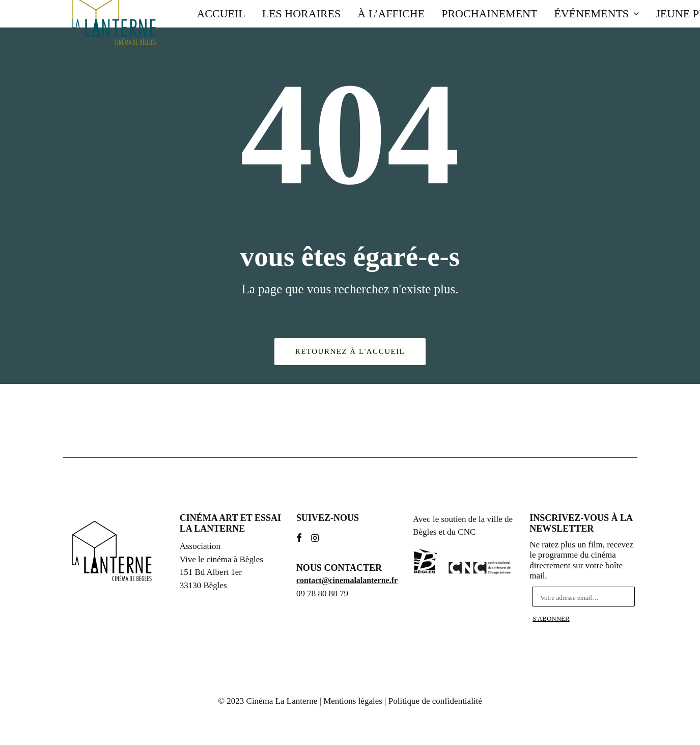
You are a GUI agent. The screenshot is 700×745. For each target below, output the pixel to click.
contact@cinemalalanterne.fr (347, 580)
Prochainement (489, 13)
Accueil (221, 13)
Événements (596, 13)
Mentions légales (353, 701)
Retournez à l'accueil (350, 351)
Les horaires (302, 13)
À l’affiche (391, 13)
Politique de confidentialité (435, 701)
